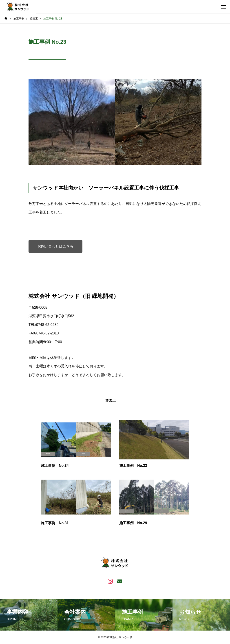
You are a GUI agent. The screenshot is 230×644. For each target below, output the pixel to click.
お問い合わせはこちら (55, 246)
